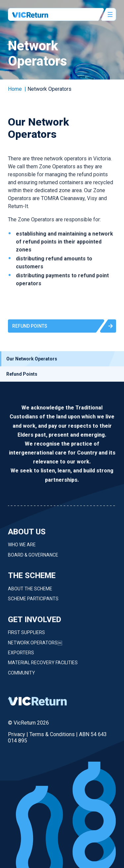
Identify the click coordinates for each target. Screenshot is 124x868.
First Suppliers (26, 635)
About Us (27, 534)
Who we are (22, 548)
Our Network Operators (32, 359)
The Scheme (32, 578)
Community (21, 676)
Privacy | (19, 734)
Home (15, 89)
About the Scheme (30, 591)
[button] (62, 326)
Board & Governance (33, 558)
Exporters (21, 655)
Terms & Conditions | (54, 734)
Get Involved (35, 622)
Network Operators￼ (35, 645)
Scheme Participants (33, 601)
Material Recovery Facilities (43, 666)
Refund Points (22, 374)
